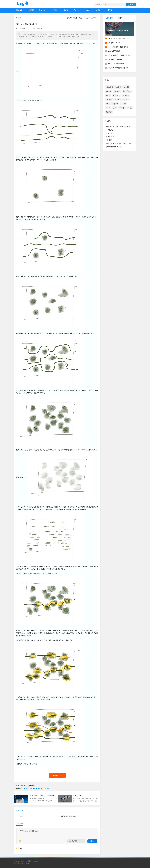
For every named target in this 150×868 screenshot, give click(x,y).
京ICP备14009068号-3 (21, 863)
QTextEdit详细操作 (114, 51)
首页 (80, 18)
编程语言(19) (127, 91)
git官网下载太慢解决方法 (69, 817)
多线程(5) (109, 112)
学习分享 (54, 10)
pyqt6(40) (118, 87)
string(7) (126, 100)
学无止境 (65, 10)
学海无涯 (31, 10)
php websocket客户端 (115, 59)
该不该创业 (110, 137)
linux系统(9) (116, 95)
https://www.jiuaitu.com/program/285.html (37, 788)
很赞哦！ (56, 775)
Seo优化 (88, 10)
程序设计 (99, 10)
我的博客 (21, 817)
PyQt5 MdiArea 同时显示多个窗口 (119, 68)
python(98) (109, 87)
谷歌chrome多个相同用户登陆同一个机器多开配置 (123, 143)
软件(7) (108, 104)
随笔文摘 (42, 10)
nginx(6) (116, 104)
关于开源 (109, 133)
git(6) (115, 108)
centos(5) (122, 108)
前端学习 (77, 10)
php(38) (127, 87)
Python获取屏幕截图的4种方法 (118, 47)
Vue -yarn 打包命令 (114, 43)
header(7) (118, 100)
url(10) (108, 95)
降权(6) (123, 104)
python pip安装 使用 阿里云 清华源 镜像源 (122, 55)
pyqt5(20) (117, 91)
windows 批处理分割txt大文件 (118, 64)
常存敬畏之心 (111, 130)
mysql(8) (126, 95)
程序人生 (94, 18)
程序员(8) (109, 100)
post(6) (108, 108)
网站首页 (19, 10)
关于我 (110, 10)
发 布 (92, 841)
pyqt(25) (108, 91)
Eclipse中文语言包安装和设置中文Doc (119, 127)
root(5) (130, 108)
